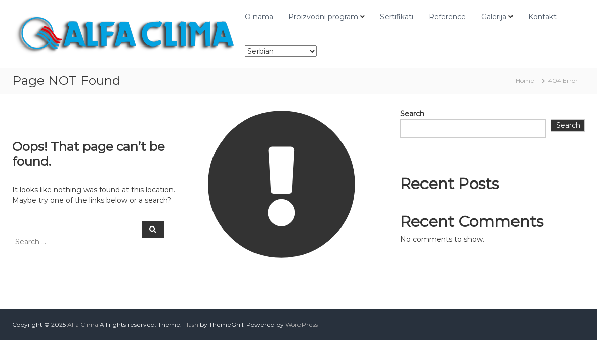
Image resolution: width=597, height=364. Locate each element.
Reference (447, 17)
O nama (259, 17)
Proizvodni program (323, 17)
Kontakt (542, 17)
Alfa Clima (83, 324)
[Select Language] (281, 51)
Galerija (494, 17)
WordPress (302, 324)
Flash (191, 324)
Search (412, 114)
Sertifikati (397, 17)
